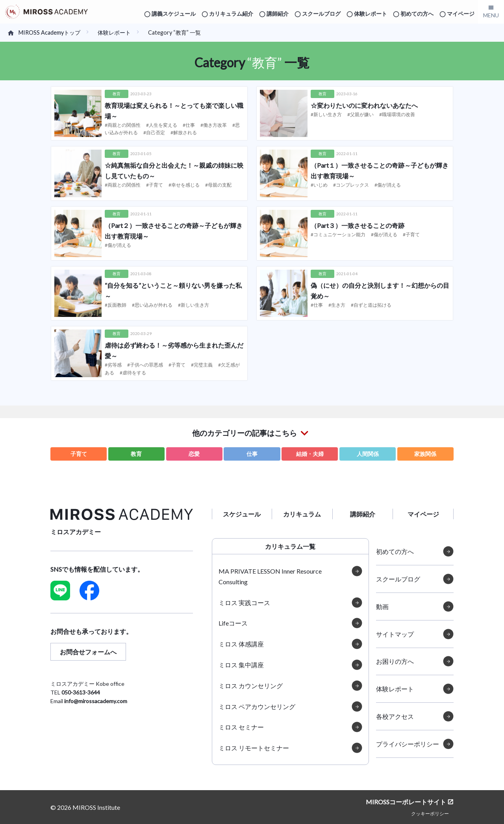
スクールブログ (321, 14)
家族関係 (425, 454)
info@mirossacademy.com (96, 701)
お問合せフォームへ (88, 652)
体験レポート (371, 14)
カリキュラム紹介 (231, 14)
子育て (79, 454)
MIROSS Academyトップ (49, 32)
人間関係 (368, 454)
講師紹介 (278, 14)
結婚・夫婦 (310, 454)
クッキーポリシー (430, 813)
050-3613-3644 (81, 692)
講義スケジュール (174, 14)
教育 (136, 454)
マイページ (461, 14)
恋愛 (194, 454)
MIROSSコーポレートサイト (406, 802)
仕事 (252, 454)
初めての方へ (417, 14)
